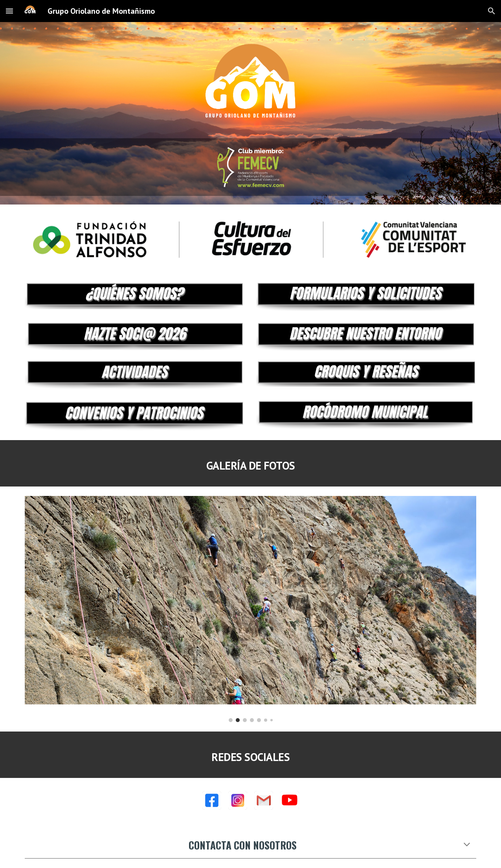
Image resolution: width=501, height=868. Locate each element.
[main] (251, 463)
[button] (9, 11)
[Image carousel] (251, 609)
